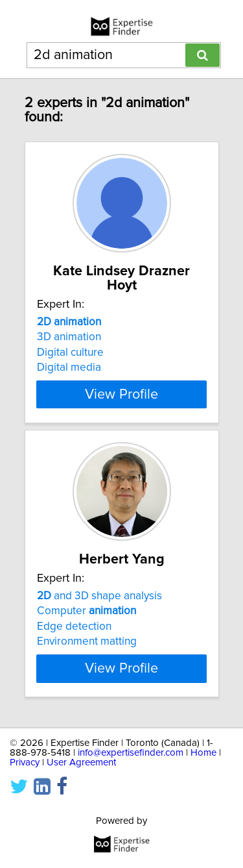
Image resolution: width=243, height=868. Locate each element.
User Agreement (81, 777)
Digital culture (70, 353)
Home (203, 767)
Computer (87, 625)
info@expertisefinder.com (131, 767)
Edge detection (74, 641)
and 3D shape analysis (99, 610)
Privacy (25, 777)
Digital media (69, 367)
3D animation (69, 337)
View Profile (121, 394)
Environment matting (87, 656)
